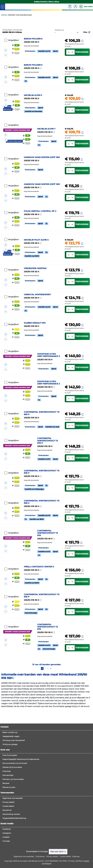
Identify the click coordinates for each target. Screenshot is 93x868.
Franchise (6, 799)
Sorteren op (59, 38)
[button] (87, 40)
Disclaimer (7, 838)
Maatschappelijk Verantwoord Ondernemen (21, 787)
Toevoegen (82, 60)
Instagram (7, 861)
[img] (6, 55)
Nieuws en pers (9, 815)
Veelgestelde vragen (11, 764)
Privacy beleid (8, 830)
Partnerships (8, 803)
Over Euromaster (10, 783)
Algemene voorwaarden (13, 826)
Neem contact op (10, 760)
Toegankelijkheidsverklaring (14, 846)
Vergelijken (13, 48)
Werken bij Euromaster (12, 795)
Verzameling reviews (11, 842)
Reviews (6, 811)
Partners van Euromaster (13, 807)
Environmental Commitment (15, 791)
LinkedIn (6, 865)
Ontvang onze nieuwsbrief (14, 768)
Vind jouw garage (10, 772)
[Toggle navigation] (3, 7)
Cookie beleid (8, 834)
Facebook (7, 857)
